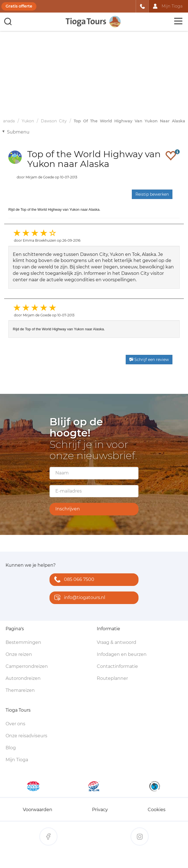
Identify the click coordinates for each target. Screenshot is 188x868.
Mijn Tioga (17, 760)
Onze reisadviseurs (26, 736)
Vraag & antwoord (117, 642)
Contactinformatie (117, 666)
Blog (11, 748)
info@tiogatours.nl (78, 598)
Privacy (100, 810)
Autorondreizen (23, 678)
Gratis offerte (19, 6)
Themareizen (20, 690)
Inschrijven (68, 509)
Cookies (157, 810)
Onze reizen (19, 654)
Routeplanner (112, 678)
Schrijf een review (149, 360)
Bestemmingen (23, 642)
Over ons (15, 724)
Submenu (18, 132)
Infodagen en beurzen (122, 654)
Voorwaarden (38, 810)
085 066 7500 (73, 580)
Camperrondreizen (27, 666)
